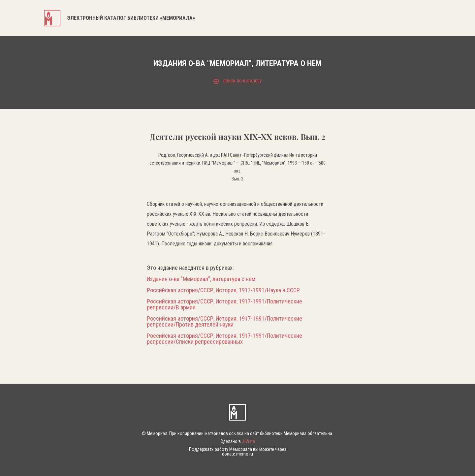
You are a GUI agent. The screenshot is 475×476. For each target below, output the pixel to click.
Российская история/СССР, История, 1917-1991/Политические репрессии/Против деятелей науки (224, 322)
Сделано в (238, 441)
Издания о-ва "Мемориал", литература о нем (201, 279)
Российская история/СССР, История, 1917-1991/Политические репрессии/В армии (224, 304)
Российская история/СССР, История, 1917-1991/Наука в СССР (223, 290)
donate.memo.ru (237, 454)
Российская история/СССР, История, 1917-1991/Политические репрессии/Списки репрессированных (224, 339)
